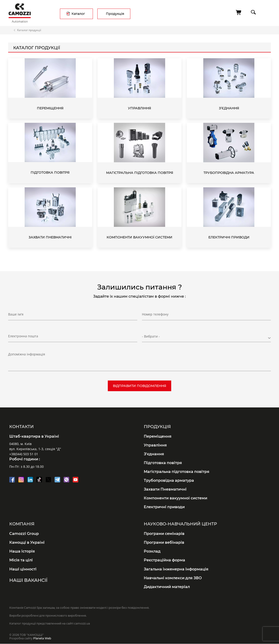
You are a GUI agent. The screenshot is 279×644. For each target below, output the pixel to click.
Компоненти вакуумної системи (139, 237)
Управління (139, 108)
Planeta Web (42, 638)
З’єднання (229, 108)
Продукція (115, 14)
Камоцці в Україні (27, 542)
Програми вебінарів (164, 542)
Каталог (78, 14)
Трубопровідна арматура (229, 173)
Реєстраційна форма (164, 560)
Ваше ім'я (16, 314)
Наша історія (22, 551)
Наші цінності (23, 569)
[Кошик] (239, 13)
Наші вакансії (28, 580)
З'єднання (154, 454)
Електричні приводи (229, 237)
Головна (10, 30)
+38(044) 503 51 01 (24, 454)
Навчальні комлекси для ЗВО (173, 578)
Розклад (152, 551)
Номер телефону (155, 314)
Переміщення (50, 108)
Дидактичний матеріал (167, 587)
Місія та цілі (21, 560)
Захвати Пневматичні (50, 237)
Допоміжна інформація (27, 354)
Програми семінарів (164, 534)
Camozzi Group (24, 534)
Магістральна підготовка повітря (140, 173)
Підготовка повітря (50, 172)
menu (267, 12)
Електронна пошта (23, 336)
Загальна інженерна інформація (176, 569)
